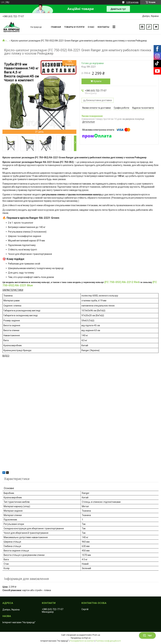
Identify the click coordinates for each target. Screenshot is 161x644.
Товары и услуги (74, 27)
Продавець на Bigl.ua (81, 638)
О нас (91, 27)
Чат (147, 635)
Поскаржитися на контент (82, 641)
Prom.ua (96, 635)
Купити (98, 81)
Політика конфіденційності (108, 641)
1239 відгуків (132, 2)
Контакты (103, 27)
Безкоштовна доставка (99, 100)
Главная (56, 27)
